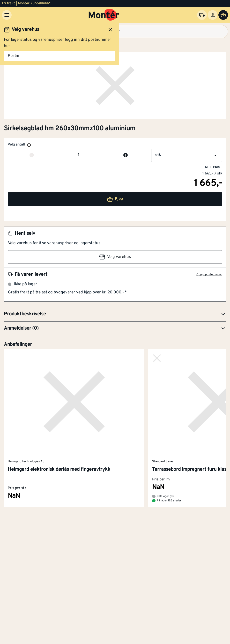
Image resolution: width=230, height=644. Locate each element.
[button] (187, 155)
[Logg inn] (213, 15)
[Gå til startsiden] (104, 15)
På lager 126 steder (169, 501)
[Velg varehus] (202, 15)
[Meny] (7, 15)
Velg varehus (115, 257)
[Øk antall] (126, 155)
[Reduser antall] (32, 155)
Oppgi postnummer (209, 275)
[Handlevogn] (223, 15)
